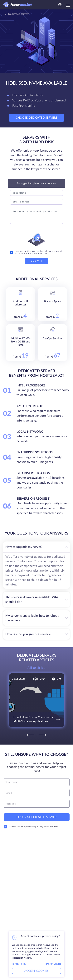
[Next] (42, 732)
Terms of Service (53, 964)
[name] (37, 779)
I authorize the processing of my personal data (31, 824)
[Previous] (31, 732)
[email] (37, 790)
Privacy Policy (19, 964)
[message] (37, 801)
